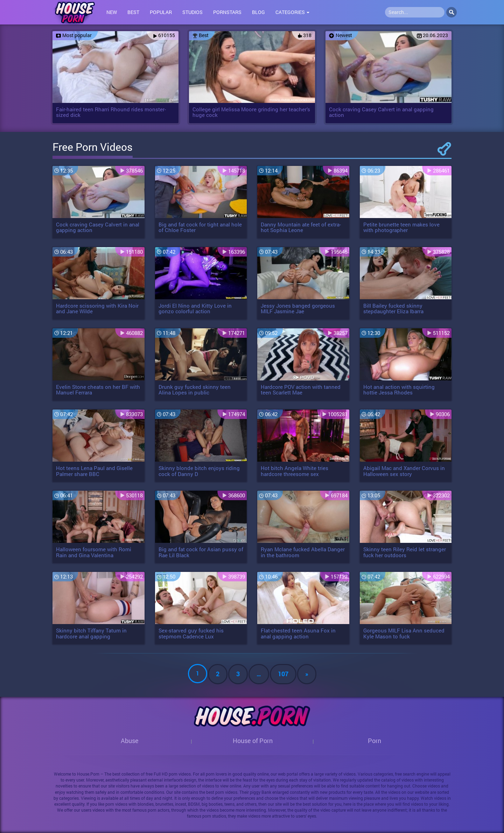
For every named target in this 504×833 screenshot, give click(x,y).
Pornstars (227, 12)
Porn (374, 741)
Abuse (130, 741)
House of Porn (253, 741)
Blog (258, 12)
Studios (192, 12)
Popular (161, 12)
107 (283, 674)
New (112, 12)
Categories (292, 12)
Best (133, 12)
